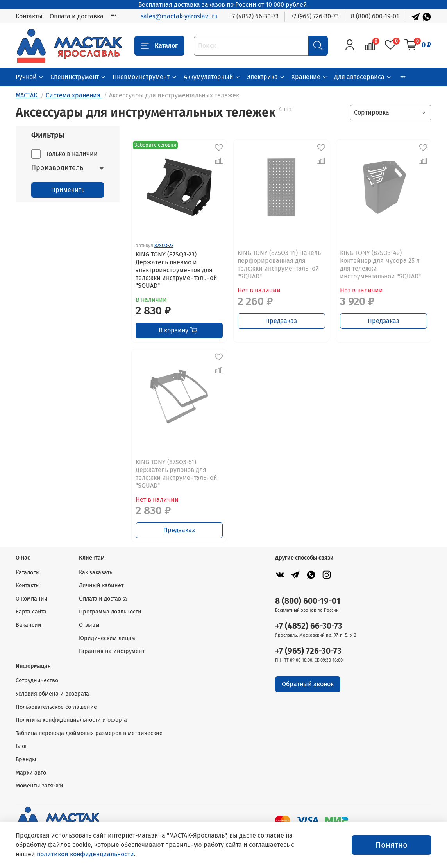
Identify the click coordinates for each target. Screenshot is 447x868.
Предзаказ (281, 321)
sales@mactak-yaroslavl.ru (179, 16)
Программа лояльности (110, 612)
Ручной (30, 77)
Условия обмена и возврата (52, 694)
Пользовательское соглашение (56, 707)
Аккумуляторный (212, 77)
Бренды (26, 759)
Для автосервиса (363, 77)
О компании (32, 599)
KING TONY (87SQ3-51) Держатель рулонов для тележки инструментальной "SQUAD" (176, 474)
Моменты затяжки (39, 786)
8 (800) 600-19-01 (375, 16)
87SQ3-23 (164, 246)
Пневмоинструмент (145, 77)
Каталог (159, 46)
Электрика (266, 77)
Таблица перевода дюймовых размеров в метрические (89, 733)
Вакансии (29, 625)
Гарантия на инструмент (112, 651)
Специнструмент (78, 77)
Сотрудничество (37, 681)
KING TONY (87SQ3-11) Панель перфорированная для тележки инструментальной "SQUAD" (279, 265)
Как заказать (96, 573)
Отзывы (89, 625)
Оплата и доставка (77, 16)
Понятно (392, 845)
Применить (68, 190)
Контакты (29, 16)
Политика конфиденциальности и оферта (71, 720)
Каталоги (27, 573)
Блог (21, 746)
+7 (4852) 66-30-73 (254, 16)
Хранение (310, 77)
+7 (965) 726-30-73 (315, 16)
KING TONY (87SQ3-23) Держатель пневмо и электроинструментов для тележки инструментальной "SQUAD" (176, 270)
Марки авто (31, 773)
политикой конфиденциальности (85, 854)
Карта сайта (31, 612)
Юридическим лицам (107, 638)
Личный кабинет (101, 586)
